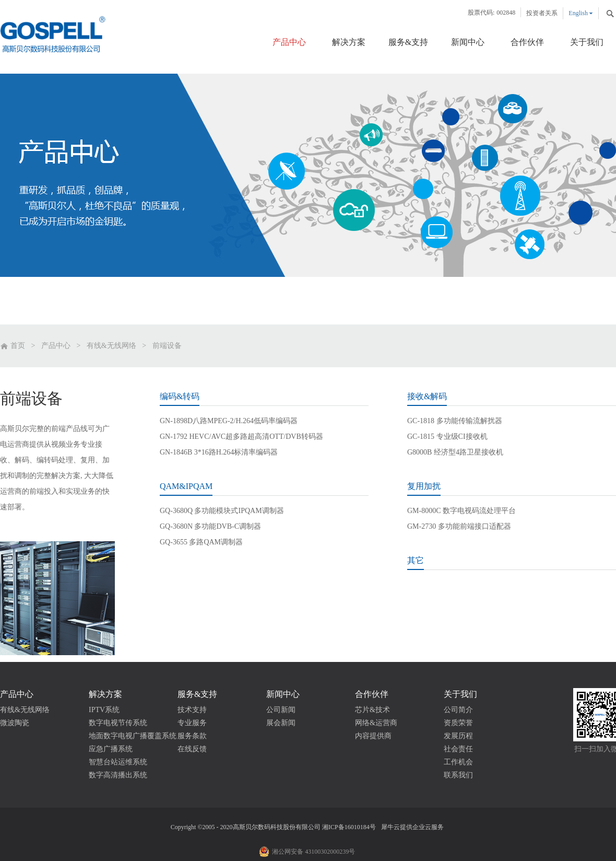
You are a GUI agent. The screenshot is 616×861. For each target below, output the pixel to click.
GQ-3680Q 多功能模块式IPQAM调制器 (222, 511)
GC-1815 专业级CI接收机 (447, 437)
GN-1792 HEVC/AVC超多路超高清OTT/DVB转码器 (241, 437)
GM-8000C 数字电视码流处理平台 (461, 511)
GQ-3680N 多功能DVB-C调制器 (210, 526)
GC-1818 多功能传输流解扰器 (455, 421)
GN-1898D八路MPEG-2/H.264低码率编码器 (229, 421)
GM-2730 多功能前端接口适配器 (459, 526)
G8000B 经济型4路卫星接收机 (455, 452)
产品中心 (56, 346)
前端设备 (167, 346)
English (578, 13)
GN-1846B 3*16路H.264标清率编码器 (219, 452)
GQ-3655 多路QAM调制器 (201, 542)
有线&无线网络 (111, 346)
